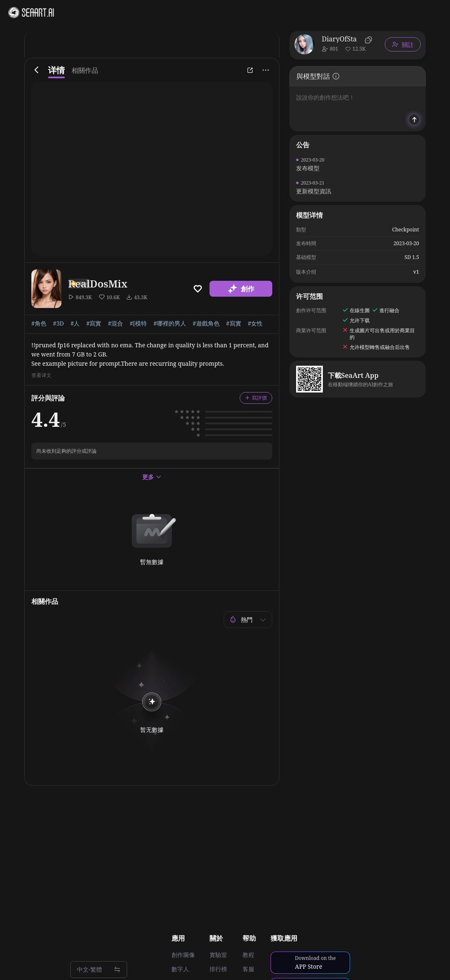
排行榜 (218, 969)
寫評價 (256, 398)
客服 (248, 969)
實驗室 (218, 955)
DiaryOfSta (339, 39)
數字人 (180, 969)
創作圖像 (183, 955)
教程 (248, 955)
